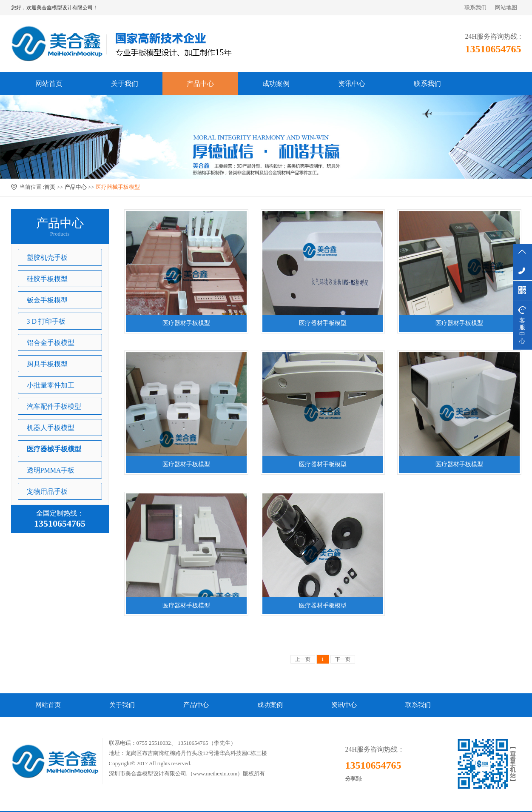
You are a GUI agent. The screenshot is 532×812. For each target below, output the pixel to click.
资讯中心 (352, 84)
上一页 (303, 659)
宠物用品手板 (47, 491)
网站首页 (49, 84)
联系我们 (475, 7)
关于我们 (125, 84)
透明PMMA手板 (51, 470)
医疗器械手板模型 (118, 187)
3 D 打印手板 (46, 321)
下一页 (343, 659)
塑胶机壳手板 (47, 258)
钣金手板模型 (47, 300)
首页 (50, 187)
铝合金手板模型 (51, 343)
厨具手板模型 (47, 364)
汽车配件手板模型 (54, 406)
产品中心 (200, 84)
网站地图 (506, 7)
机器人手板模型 (51, 428)
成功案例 (276, 84)
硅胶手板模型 (47, 279)
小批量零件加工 (51, 385)
